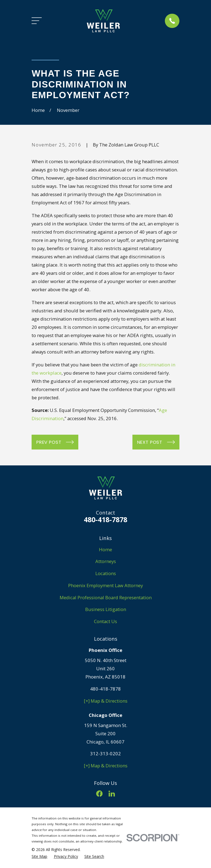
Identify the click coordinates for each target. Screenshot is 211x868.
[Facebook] (99, 794)
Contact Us (105, 621)
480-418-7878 (105, 519)
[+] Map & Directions (106, 701)
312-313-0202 (105, 754)
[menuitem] (39, 856)
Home (105, 549)
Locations (106, 573)
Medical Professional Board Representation (106, 597)
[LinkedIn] (112, 794)
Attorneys (106, 561)
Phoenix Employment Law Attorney (105, 585)
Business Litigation (106, 609)
